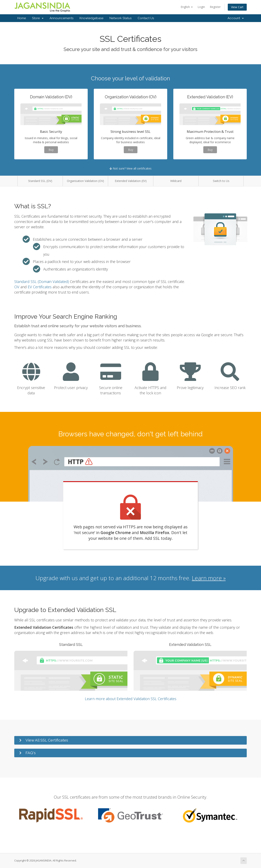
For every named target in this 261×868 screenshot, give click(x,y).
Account (236, 18)
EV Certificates (40, 287)
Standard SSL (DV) (40, 181)
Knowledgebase (91, 18)
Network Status (121, 18)
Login (201, 7)
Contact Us (146, 18)
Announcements (61, 18)
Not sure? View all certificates (130, 168)
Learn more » (209, 578)
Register (215, 7)
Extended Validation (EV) (131, 181)
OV (17, 287)
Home (22, 18)
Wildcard (176, 181)
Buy (51, 150)
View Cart (237, 7)
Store (38, 18)
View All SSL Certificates (47, 740)
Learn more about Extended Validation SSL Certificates (131, 699)
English (187, 7)
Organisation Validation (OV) (85, 181)
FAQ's (31, 753)
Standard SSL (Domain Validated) (42, 282)
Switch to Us (221, 181)
